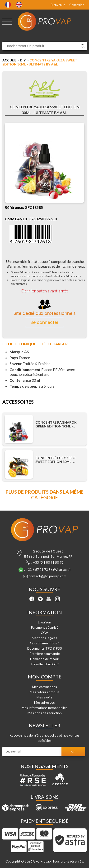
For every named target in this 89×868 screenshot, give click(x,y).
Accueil (9, 60)
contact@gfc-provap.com (47, 576)
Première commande (45, 654)
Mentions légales (44, 638)
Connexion (77, 5)
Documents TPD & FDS (45, 648)
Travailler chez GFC (45, 664)
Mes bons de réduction (45, 713)
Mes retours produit (45, 692)
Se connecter (44, 322)
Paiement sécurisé (45, 627)
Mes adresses (44, 702)
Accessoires (18, 402)
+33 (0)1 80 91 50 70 (48, 562)
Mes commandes (44, 687)
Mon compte (45, 677)
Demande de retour (45, 659)
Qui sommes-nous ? (44, 643)
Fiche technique (19, 344)
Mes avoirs (44, 697)
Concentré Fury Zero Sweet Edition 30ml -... (55, 460)
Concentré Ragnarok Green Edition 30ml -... (56, 424)
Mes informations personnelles (44, 708)
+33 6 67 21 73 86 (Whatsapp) (48, 569)
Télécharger (54, 344)
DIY (23, 60)
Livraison (44, 622)
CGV (44, 633)
